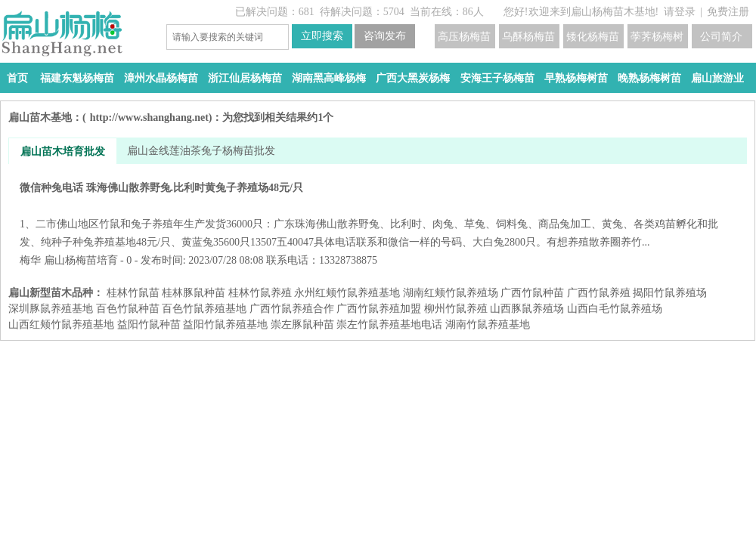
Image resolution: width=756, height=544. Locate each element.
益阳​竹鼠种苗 (149, 325)
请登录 (680, 12)
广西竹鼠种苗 (532, 293)
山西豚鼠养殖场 (527, 309)
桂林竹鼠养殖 (260, 293)
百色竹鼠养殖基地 (204, 309)
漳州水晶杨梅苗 (161, 78)
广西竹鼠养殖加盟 (379, 309)
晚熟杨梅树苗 (649, 78)
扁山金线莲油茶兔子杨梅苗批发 (201, 151)
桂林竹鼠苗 (133, 293)
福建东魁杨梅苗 (77, 78)
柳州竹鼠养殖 (456, 309)
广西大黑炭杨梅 (413, 78)
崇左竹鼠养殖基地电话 (389, 325)
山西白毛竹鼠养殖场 (615, 309)
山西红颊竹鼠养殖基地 (61, 325)
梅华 (30, 260)
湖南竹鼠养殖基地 (488, 325)
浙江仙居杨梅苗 (245, 78)
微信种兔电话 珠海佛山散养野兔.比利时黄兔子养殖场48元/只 (378, 215)
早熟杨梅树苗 (576, 78)
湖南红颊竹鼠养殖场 (451, 293)
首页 (17, 78)
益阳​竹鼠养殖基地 (225, 325)
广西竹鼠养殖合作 (292, 309)
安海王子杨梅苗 (497, 78)
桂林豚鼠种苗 (194, 293)
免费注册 (728, 12)
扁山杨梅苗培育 (81, 260)
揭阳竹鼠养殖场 (670, 293)
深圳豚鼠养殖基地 (51, 309)
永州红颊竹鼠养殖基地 (347, 293)
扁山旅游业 (717, 78)
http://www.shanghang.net (149, 117)
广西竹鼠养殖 (599, 293)
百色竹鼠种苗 (128, 309)
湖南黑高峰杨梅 (329, 78)
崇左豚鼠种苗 (302, 325)
